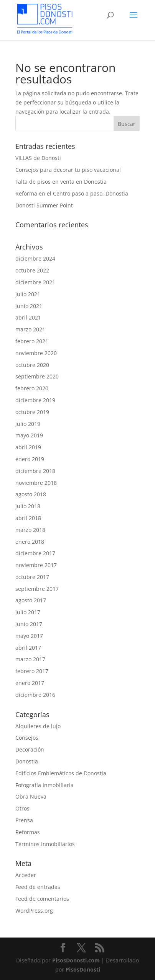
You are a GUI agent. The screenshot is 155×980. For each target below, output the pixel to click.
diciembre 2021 (35, 282)
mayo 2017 (29, 636)
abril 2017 (28, 648)
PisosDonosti (83, 969)
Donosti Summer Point (44, 205)
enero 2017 (30, 683)
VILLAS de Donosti (38, 158)
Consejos (27, 738)
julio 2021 (28, 294)
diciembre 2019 (35, 400)
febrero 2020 (32, 388)
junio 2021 (29, 306)
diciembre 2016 (35, 695)
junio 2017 (29, 624)
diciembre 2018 (35, 471)
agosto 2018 (31, 494)
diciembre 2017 (35, 553)
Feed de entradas (38, 887)
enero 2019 (30, 459)
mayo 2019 (29, 435)
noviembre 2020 (36, 353)
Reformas (28, 832)
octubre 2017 (32, 577)
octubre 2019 (32, 412)
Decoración (30, 749)
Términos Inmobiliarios (45, 844)
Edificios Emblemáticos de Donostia (61, 773)
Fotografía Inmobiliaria (45, 785)
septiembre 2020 (37, 376)
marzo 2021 (30, 329)
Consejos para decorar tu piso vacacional (68, 170)
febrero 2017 (32, 671)
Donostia (27, 761)
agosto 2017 (31, 600)
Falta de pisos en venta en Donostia (61, 182)
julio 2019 (28, 424)
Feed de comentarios (42, 899)
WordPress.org (34, 911)
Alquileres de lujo (38, 726)
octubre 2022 (32, 270)
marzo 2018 (30, 530)
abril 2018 (28, 518)
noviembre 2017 (36, 565)
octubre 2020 (32, 365)
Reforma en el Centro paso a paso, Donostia (72, 193)
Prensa (24, 820)
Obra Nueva (31, 797)
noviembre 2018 (36, 483)
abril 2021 (28, 317)
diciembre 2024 (35, 258)
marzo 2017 (30, 659)
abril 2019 (28, 447)
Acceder (26, 875)
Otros (22, 808)
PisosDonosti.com (76, 960)
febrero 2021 (32, 341)
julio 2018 (28, 506)
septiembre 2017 (37, 589)
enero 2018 (30, 542)
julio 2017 (28, 612)
